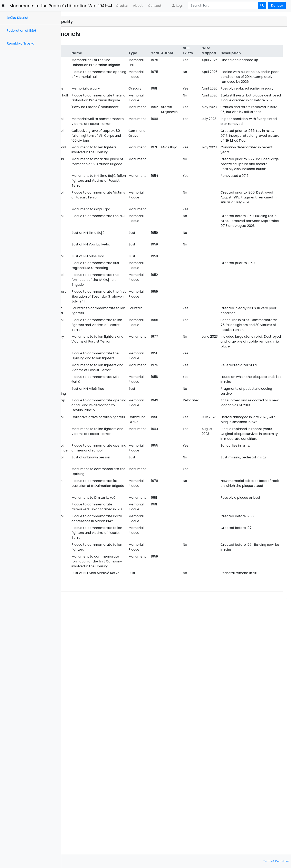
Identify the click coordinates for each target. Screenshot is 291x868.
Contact (155, 6)
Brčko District (18, 18)
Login (178, 6)
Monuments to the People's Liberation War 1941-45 (61, 6)
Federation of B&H (21, 31)
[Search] (223, 6)
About (138, 6)
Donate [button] (277, 5)
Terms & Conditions (276, 861)
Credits (122, 6)
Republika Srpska (21, 43)
